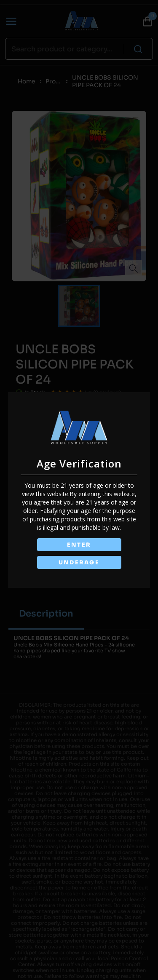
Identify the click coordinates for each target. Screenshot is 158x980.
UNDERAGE (79, 562)
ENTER (79, 545)
